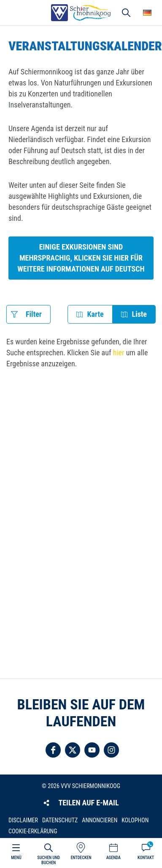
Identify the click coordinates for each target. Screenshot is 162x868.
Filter (34, 314)
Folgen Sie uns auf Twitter (73, 750)
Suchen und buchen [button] (126, 13)
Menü (16, 858)
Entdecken (81, 858)
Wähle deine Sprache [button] (147, 13)
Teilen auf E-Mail (88, 803)
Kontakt (146, 858)
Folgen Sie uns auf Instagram (111, 750)
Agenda (113, 858)
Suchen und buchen (49, 860)
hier (119, 353)
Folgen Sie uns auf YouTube (92, 750)
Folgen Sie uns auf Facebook (53, 750)
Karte (96, 314)
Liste (139, 314)
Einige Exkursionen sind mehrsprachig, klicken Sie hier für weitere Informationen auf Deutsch (81, 258)
